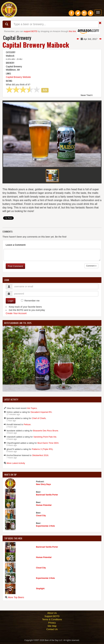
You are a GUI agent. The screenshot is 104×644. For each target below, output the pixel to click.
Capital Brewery (17, 38)
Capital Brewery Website (18, 77)
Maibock (10, 56)
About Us (52, 614)
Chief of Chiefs (39, 420)
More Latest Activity (16, 465)
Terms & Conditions (52, 621)
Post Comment (15, 268)
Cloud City (41, 517)
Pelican (27, 426)
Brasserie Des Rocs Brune (46, 432)
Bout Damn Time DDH (48, 444)
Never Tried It (87, 95)
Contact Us (52, 631)
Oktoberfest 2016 (40, 457)
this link (72, 31)
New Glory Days (43, 486)
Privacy (52, 624)
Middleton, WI (13, 70)
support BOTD (30, 31)
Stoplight (40, 590)
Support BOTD (52, 618)
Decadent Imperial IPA (41, 414)
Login (11, 302)
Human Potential (44, 507)
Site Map (52, 627)
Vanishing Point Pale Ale (45, 438)
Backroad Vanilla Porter (47, 496)
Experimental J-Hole (45, 527)
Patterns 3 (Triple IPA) (42, 451)
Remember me (32, 302)
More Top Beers (16, 599)
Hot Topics (32, 410)
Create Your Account (16, 315)
